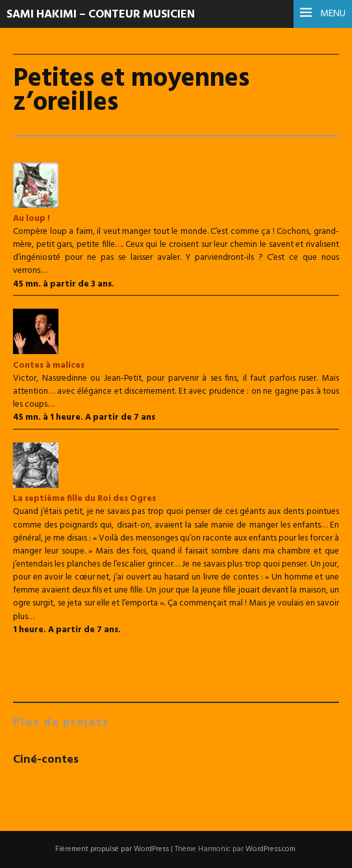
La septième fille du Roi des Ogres (84, 499)
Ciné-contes (46, 760)
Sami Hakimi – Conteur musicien (101, 15)
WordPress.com (270, 849)
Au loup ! (31, 219)
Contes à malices (49, 365)
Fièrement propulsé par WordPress (112, 849)
